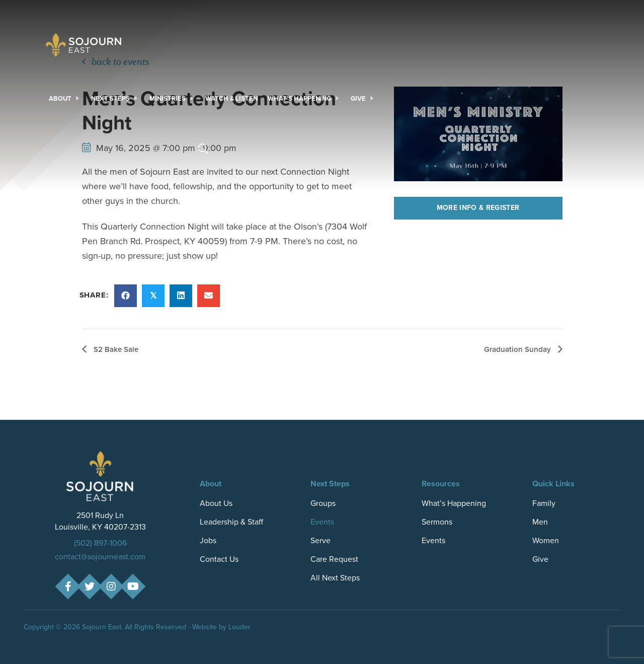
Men (540, 522)
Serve (320, 540)
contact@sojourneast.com (100, 557)
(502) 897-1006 (100, 543)
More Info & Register (478, 208)
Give (540, 559)
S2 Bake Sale (115, 349)
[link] (65, 99)
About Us (216, 503)
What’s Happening (454, 503)
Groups (323, 503)
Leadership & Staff (231, 522)
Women (546, 540)
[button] (68, 587)
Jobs (208, 540)
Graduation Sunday (518, 349)
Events (322, 522)
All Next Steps (335, 578)
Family (544, 503)
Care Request (334, 559)
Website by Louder (221, 627)
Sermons (437, 522)
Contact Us (219, 559)
